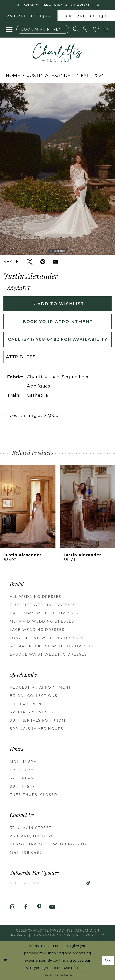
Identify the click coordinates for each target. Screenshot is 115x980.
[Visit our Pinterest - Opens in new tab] (39, 907)
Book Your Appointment (58, 322)
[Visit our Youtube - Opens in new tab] (52, 907)
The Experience (29, 704)
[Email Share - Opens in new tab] (56, 262)
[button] (10, 29)
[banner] (57, 52)
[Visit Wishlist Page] (96, 29)
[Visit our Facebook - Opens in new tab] (26, 907)
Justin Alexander (50, 75)
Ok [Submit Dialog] (108, 960)
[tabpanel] (57, 169)
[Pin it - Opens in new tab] (43, 262)
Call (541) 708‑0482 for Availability (58, 339)
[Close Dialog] (5, 960)
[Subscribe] (81, 883)
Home (13, 75)
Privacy (18, 935)
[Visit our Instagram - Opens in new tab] (13, 907)
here (68, 975)
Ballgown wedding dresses (44, 613)
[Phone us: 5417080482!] (86, 29)
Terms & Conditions (51, 935)
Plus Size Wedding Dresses (43, 605)
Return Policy (90, 935)
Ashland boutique (29, 16)
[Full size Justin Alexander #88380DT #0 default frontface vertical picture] (57, 169)
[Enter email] (50, 883)
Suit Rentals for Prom (38, 720)
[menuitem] (29, 16)
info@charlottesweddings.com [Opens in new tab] (49, 844)
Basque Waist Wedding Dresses (48, 654)
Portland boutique (86, 16)
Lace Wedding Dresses (37, 630)
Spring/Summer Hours (37, 729)
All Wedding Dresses (36, 597)
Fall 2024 (93, 75)
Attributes (21, 357)
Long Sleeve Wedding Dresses (47, 638)
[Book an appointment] (43, 29)
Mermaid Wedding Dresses (42, 621)
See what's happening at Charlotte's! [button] (57, 5)
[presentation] (28, 506)
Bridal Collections (34, 696)
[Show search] (76, 29)
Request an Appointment (41, 687)
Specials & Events (32, 712)
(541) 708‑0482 (26, 852)
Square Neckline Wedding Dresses (52, 646)
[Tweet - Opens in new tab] (30, 262)
